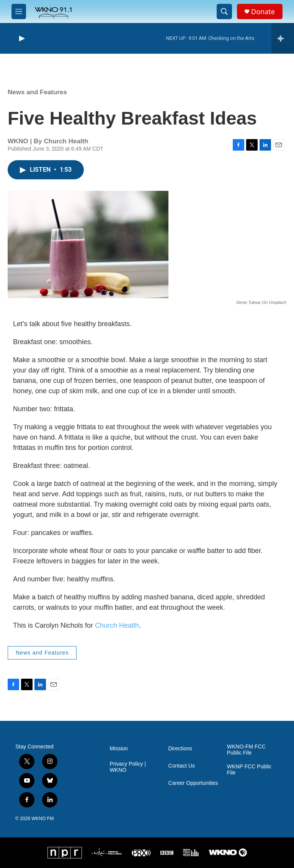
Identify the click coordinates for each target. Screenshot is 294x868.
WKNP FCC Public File (249, 770)
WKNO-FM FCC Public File (246, 750)
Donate (263, 12)
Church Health (117, 625)
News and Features (37, 92)
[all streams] (283, 38)
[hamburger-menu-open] (19, 11)
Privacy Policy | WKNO (128, 767)
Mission (118, 749)
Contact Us (182, 766)
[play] (21, 39)
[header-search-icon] (224, 11)
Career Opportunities (193, 783)
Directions (180, 749)
